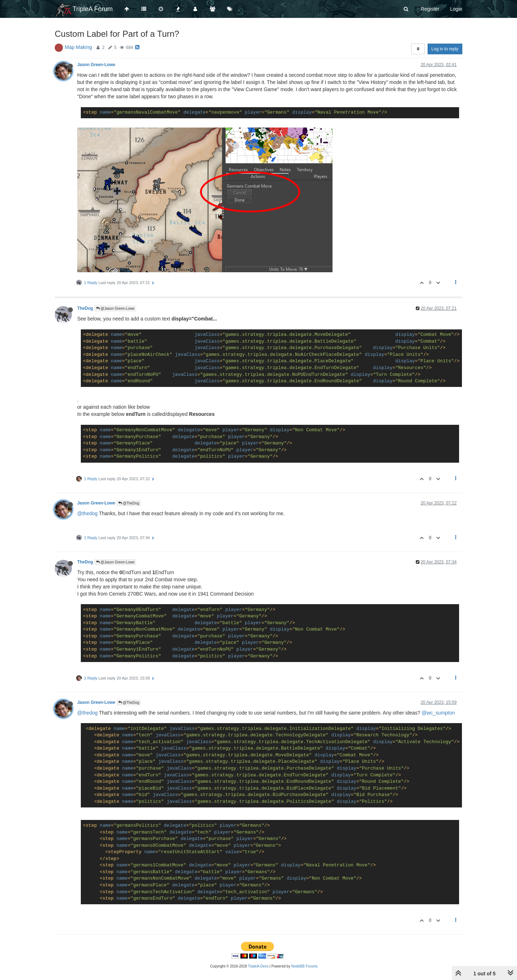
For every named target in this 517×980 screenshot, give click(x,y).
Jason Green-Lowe (96, 65)
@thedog (87, 513)
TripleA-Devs (258, 966)
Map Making (78, 47)
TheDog (85, 308)
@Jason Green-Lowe (115, 309)
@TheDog (129, 503)
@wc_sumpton (438, 713)
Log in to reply (445, 49)
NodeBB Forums (305, 966)
